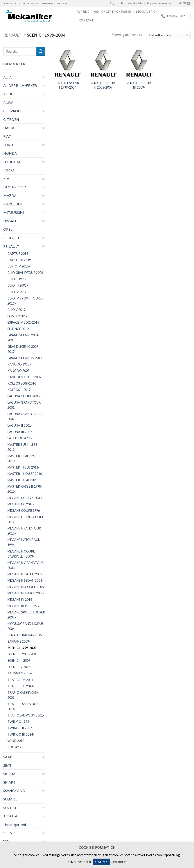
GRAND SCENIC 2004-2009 (23, 338)
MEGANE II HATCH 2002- (25, 574)
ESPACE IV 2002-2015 (23, 322)
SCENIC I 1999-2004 (22, 648)
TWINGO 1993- (19, 722)
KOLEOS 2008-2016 (22, 383)
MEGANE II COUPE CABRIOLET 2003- (21, 554)
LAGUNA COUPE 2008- (24, 396)
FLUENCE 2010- (19, 329)
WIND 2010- (16, 741)
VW (6, 841)
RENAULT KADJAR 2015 (25, 635)
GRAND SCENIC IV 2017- (25, 358)
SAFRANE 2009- (19, 641)
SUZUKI (10, 808)
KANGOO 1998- (19, 364)
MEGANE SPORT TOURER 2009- (26, 615)
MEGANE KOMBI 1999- (24, 606)
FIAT (7, 136)
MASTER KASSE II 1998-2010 (25, 489)
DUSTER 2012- (18, 316)
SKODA (9, 774)
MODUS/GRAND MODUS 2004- (26, 626)
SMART (9, 782)
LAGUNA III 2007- (20, 432)
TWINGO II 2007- (20, 728)
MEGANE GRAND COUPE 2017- (26, 519)
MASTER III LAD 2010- (24, 480)
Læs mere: (118, 862)
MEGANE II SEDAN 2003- (25, 580)
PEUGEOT (12, 238)
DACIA (9, 128)
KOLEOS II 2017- (20, 390)
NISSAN (10, 221)
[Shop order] (168, 35)
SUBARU (10, 799)
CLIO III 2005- (18, 285)
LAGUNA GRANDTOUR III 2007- (26, 416)
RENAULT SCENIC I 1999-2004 (67, 85)
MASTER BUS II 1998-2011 (23, 447)
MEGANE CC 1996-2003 (24, 498)
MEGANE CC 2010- (21, 504)
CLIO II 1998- (17, 279)
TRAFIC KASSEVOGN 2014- (23, 706)
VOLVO (9, 833)
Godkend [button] (101, 862)
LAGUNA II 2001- (20, 425)
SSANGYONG (14, 790)
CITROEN (11, 119)
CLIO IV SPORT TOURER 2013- (25, 301)
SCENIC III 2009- (20, 660)
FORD (8, 145)
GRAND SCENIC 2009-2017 (23, 349)
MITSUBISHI (14, 212)
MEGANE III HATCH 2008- (26, 593)
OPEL (8, 229)
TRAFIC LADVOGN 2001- (26, 715)
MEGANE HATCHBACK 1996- (24, 542)
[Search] (112, 3)
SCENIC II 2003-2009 (22, 654)
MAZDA (10, 195)
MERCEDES (13, 204)
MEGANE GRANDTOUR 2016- (24, 531)
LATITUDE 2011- (20, 438)
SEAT (7, 765)
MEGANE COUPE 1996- (24, 511)
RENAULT (12, 35)
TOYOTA (10, 816)
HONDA (10, 153)
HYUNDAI (12, 162)
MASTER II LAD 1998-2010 (23, 458)
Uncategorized (15, 824)
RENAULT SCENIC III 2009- (139, 85)
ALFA (7, 77)
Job (121, 3)
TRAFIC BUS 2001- (21, 680)
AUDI (8, 94)
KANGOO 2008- (19, 371)
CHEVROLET (14, 111)
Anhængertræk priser (113, 12)
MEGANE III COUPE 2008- (26, 587)
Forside (83, 12)
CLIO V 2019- (17, 310)
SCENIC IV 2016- (20, 667)
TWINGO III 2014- (21, 734)
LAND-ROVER (15, 187)
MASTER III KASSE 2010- (25, 474)
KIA (6, 179)
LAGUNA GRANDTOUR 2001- (24, 405)
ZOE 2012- (15, 747)
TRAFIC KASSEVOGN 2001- (23, 695)
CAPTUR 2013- (18, 254)
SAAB (8, 757)
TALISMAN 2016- (20, 673)
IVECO (9, 170)
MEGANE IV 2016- (20, 600)
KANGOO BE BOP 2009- (25, 377)
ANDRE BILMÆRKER (20, 85)
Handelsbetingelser (159, 3)
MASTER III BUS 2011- (23, 467)
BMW (8, 102)
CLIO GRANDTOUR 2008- (26, 273)
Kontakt (86, 20)
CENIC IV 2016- (19, 266)
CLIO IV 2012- (18, 292)
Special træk (147, 12)
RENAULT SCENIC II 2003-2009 (103, 85)
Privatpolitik (135, 3)
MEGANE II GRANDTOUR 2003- (26, 565)
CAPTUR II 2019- (20, 260)
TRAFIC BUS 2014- (21, 686)
